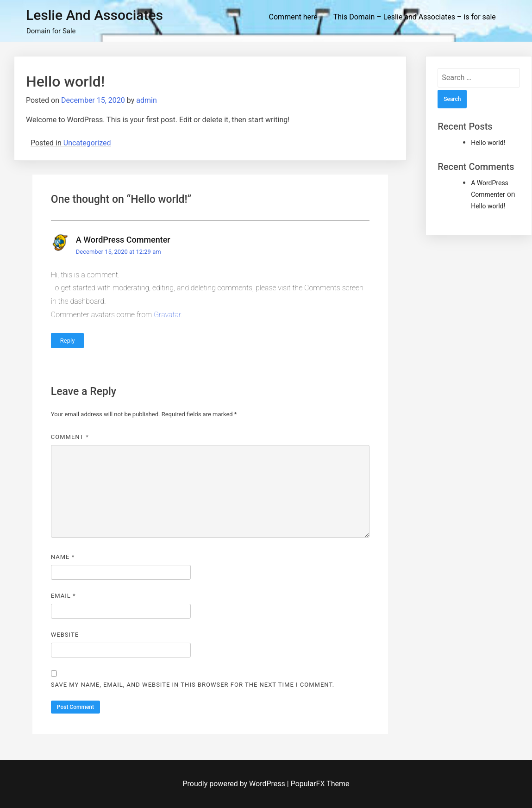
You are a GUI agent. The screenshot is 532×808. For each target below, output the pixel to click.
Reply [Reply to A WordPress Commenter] (68, 341)
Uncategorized (87, 143)
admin (146, 100)
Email (63, 596)
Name (63, 557)
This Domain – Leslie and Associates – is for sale (415, 17)
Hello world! (488, 143)
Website (65, 635)
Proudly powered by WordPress (235, 784)
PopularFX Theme (320, 784)
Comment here (293, 17)
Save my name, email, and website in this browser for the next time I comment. (193, 685)
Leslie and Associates (94, 15)
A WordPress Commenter (123, 240)
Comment (70, 437)
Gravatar (167, 315)
